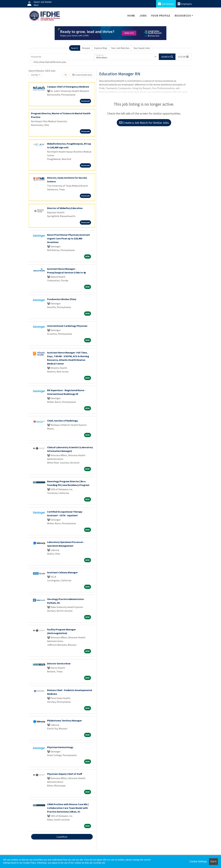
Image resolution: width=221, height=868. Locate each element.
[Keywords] (62, 57)
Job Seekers (166, 4)
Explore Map (101, 48)
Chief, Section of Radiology (62, 421)
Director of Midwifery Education (65, 208)
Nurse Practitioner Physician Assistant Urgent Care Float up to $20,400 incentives (69, 238)
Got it (213, 861)
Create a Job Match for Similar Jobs (144, 123)
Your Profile (161, 16)
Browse (86, 48)
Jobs (143, 16)
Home (131, 16)
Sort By (35, 75)
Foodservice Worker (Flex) (62, 299)
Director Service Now (59, 663)
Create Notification (82, 75)
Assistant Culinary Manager (62, 572)
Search (75, 48)
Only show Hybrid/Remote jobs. (50, 62)
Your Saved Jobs (142, 48)
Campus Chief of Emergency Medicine (68, 87)
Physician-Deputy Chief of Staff (65, 774)
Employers (185, 4)
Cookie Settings (198, 861)
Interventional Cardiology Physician (67, 326)
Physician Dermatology (60, 747)
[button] (183, 57)
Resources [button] (183, 16)
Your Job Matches (120, 48)
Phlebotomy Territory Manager (64, 720)
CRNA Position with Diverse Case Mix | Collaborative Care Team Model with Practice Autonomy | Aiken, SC (68, 808)
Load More (62, 837)
